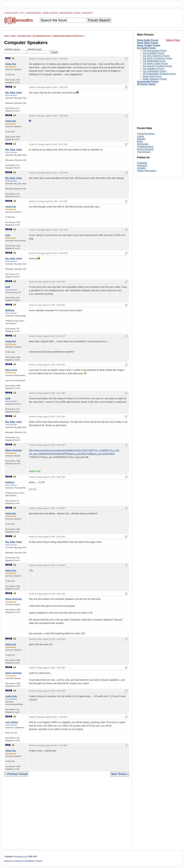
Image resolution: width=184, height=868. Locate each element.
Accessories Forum (148, 82)
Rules (140, 141)
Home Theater (50, 13)
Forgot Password (146, 134)
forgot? (39, 49)
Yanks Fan (11, 64)
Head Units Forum (152, 76)
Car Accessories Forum (155, 50)
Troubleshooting (145, 147)
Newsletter (30, 861)
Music (77, 13)
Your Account (144, 152)
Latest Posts (11, 13)
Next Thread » (120, 774)
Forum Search (99, 20)
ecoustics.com (21, 856)
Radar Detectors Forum (155, 79)
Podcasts (88, 13)
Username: (16, 51)
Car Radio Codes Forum (155, 63)
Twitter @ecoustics (147, 171)
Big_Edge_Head (14, 92)
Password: (39, 51)
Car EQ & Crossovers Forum (157, 58)
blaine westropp (14, 450)
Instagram (142, 165)
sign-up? (17, 49)
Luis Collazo (12, 722)
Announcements (145, 149)
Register (141, 139)
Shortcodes (143, 144)
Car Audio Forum (146, 48)
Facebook (142, 163)
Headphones (66, 13)
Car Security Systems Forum (157, 66)
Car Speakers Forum (153, 69)
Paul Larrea (11, 370)
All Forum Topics (146, 84)
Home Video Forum (147, 43)
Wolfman (10, 310)
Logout (141, 136)
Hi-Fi (22, 13)
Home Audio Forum (148, 40)
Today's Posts (173, 40)
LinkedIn (141, 168)
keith (8, 287)
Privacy (39, 861)
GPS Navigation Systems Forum (159, 74)
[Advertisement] (67, 815)
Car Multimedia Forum (154, 61)
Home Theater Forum (149, 45)
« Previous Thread (16, 774)
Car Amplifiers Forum (154, 53)
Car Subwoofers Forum (155, 71)
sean (8, 235)
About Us (8, 861)
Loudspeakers (33, 13)
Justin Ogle (11, 696)
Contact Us (19, 861)
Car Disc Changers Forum (156, 56)
